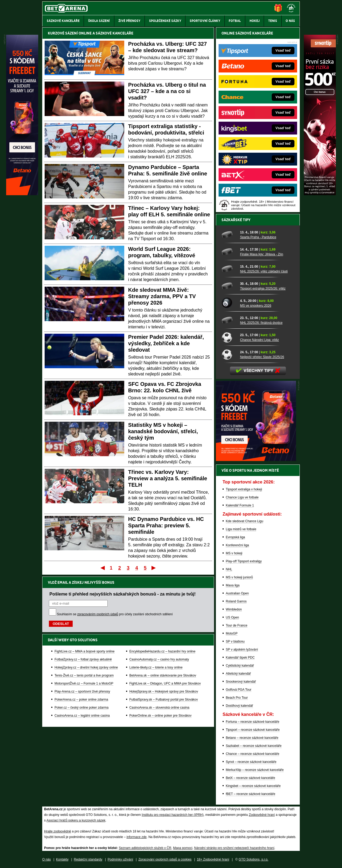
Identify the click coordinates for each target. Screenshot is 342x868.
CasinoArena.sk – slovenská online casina (159, 708)
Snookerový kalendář (241, 682)
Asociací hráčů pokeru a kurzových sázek (76, 820)
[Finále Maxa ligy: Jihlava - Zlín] (229, 252)
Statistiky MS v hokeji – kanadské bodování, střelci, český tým (163, 431)
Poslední (154, 568)
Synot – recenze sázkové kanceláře (251, 762)
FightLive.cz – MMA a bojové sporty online (85, 651)
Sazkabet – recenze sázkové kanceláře (254, 746)
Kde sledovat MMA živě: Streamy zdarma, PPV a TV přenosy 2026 (162, 296)
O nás (46, 859)
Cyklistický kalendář (240, 666)
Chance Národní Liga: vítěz (259, 340)
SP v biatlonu (235, 642)
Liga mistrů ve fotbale (241, 529)
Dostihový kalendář (239, 706)
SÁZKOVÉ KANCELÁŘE (114, 33)
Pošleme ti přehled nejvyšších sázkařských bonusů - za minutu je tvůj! (123, 594)
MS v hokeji (234, 553)
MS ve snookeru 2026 (256, 306)
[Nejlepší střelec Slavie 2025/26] (229, 354)
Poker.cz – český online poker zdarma (81, 708)
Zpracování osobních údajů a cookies (165, 859)
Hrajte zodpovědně (58, 831)
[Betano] (22, 194)
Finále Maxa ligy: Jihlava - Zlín (261, 254)
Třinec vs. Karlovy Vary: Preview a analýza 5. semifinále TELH (168, 478)
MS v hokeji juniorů (239, 577)
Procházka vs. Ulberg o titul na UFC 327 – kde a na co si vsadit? (167, 91)
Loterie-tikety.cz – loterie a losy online (156, 667)
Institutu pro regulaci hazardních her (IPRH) (172, 815)
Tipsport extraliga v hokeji (244, 489)
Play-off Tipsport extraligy (244, 561)
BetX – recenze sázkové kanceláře (250, 778)
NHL (229, 569)
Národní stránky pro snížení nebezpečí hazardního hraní (234, 848)
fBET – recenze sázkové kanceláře (250, 794)
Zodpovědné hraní (262, 815)
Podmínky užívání (120, 859)
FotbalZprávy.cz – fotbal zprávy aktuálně (83, 659)
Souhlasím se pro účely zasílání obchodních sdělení (115, 614)
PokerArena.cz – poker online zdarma (81, 700)
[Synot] (320, 194)
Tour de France (237, 625)
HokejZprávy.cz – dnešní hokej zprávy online (86, 667)
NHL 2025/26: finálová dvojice (261, 323)
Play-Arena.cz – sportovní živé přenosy (82, 692)
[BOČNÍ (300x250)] (256, 460)
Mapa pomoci (183, 848)
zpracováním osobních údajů (98, 614)
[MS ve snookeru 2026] (229, 303)
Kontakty (62, 859)
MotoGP (232, 633)
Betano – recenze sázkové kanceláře (252, 738)
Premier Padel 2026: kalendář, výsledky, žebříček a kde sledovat (166, 343)
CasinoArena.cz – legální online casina (82, 716)
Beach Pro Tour (237, 698)
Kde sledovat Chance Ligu (244, 521)
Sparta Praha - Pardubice (258, 237)
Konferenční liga (237, 545)
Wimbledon (234, 609)
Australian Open (237, 593)
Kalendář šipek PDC (240, 658)
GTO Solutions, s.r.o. (253, 859)
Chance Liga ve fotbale (242, 497)
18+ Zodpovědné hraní (213, 859)
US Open (232, 617)
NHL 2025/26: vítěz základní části (264, 271)
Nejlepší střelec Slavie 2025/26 (262, 357)
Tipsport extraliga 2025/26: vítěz (263, 289)
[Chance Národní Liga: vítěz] (229, 337)
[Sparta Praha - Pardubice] (229, 235)
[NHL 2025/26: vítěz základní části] (229, 269)
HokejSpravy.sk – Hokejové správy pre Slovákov (164, 692)
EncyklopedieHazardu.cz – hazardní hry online (162, 651)
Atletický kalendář (238, 674)
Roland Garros (236, 601)
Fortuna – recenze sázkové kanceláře (252, 722)
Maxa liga (233, 585)
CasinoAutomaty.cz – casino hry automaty (159, 659)
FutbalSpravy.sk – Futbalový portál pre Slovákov (164, 700)
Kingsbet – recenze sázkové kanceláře (253, 786)
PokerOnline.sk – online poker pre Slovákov (160, 716)
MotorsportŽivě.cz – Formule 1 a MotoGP (84, 683)
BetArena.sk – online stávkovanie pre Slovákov (163, 675)
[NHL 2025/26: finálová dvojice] (229, 320)
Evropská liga (235, 537)
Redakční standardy (88, 859)
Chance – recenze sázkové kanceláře (252, 754)
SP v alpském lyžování (242, 650)
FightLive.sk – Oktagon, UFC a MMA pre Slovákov (165, 683)
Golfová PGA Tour (239, 690)
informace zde (136, 837)
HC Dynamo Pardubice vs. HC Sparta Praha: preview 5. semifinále (166, 525)
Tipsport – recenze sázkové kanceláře (253, 730)
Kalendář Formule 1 (240, 505)
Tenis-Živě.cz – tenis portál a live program (84, 675)
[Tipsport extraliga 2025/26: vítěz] (229, 286)
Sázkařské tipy (236, 220)
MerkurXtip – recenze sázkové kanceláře (255, 770)
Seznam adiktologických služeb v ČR (145, 848)
